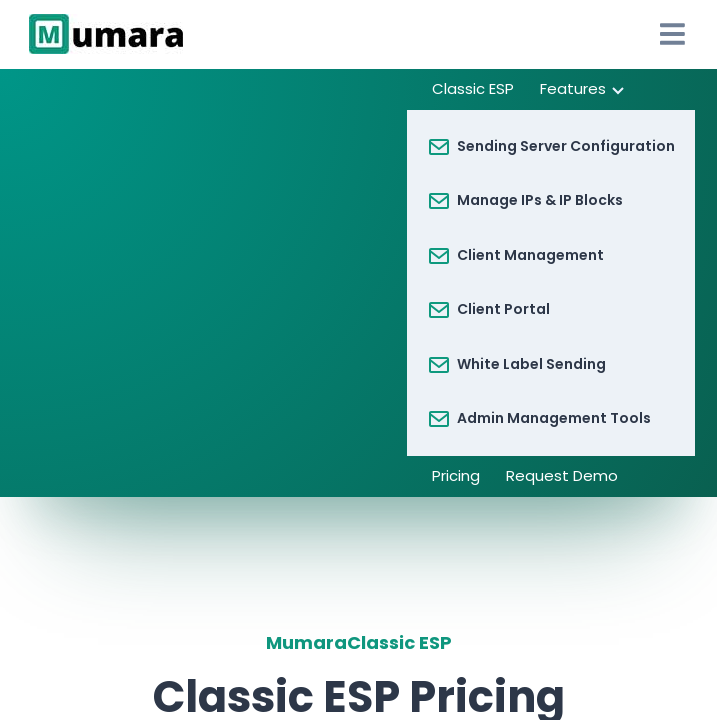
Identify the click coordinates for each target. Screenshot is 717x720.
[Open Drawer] (672, 34)
